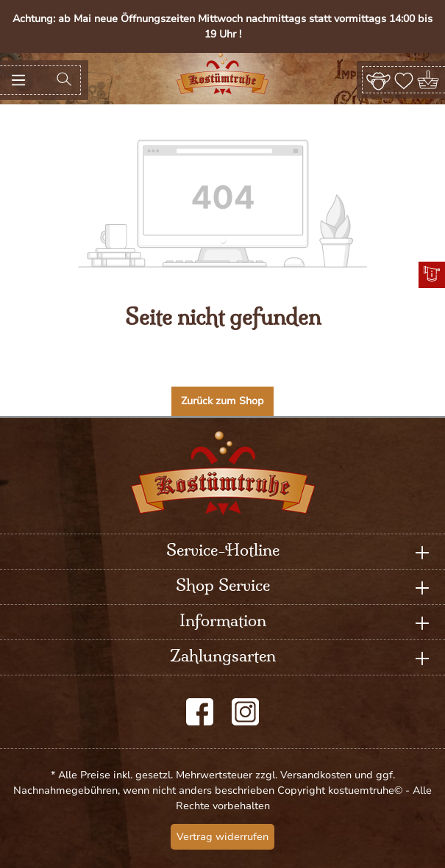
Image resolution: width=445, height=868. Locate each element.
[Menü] (18, 80)
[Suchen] (64, 80)
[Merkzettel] (404, 79)
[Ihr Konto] (378, 79)
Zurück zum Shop (222, 401)
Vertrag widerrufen (222, 837)
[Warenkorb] (429, 80)
